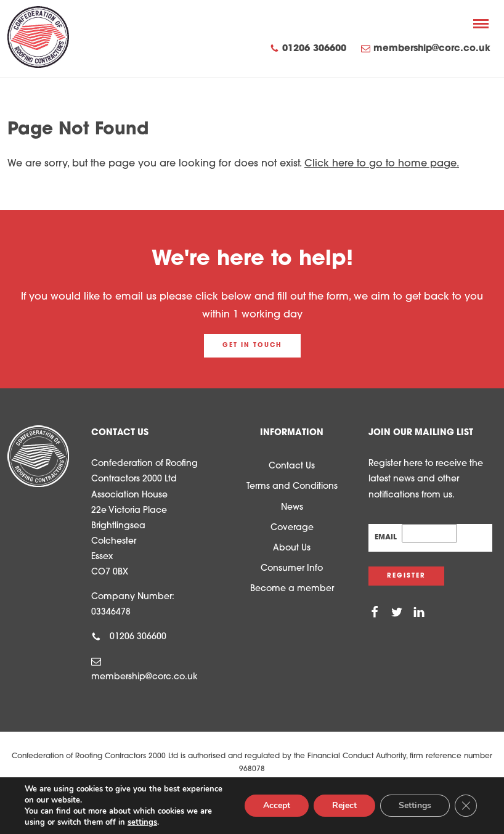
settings (142, 822)
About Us (292, 548)
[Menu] (481, 23)
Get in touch (252, 345)
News (292, 508)
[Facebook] (375, 613)
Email (388, 538)
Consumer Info (292, 569)
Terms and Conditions (292, 487)
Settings (415, 805)
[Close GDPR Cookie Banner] (466, 806)
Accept (277, 805)
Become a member (292, 589)
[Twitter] (397, 613)
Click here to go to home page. (382, 164)
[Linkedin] (419, 613)
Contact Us (292, 466)
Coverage (292, 528)
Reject (344, 805)
